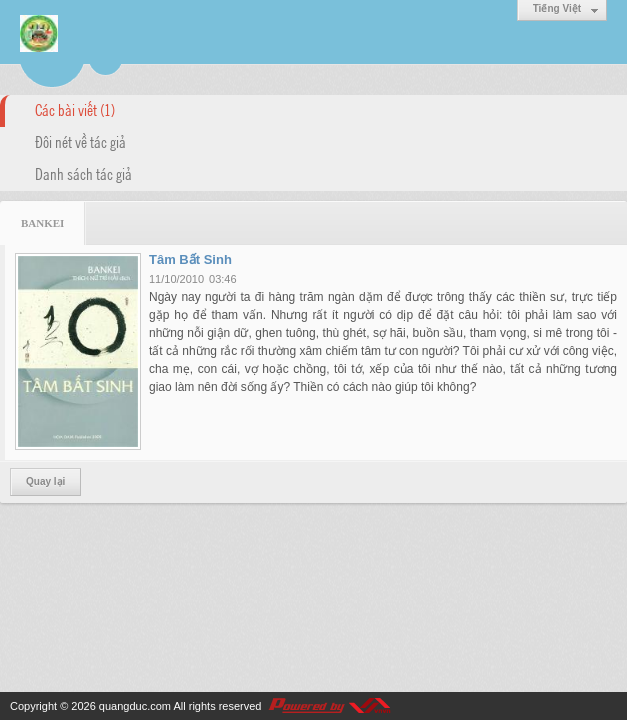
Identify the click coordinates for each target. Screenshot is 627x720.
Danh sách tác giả (83, 173)
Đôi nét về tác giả (80, 141)
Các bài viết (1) (75, 109)
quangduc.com (135, 706)
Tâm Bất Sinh (190, 259)
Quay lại (45, 481)
